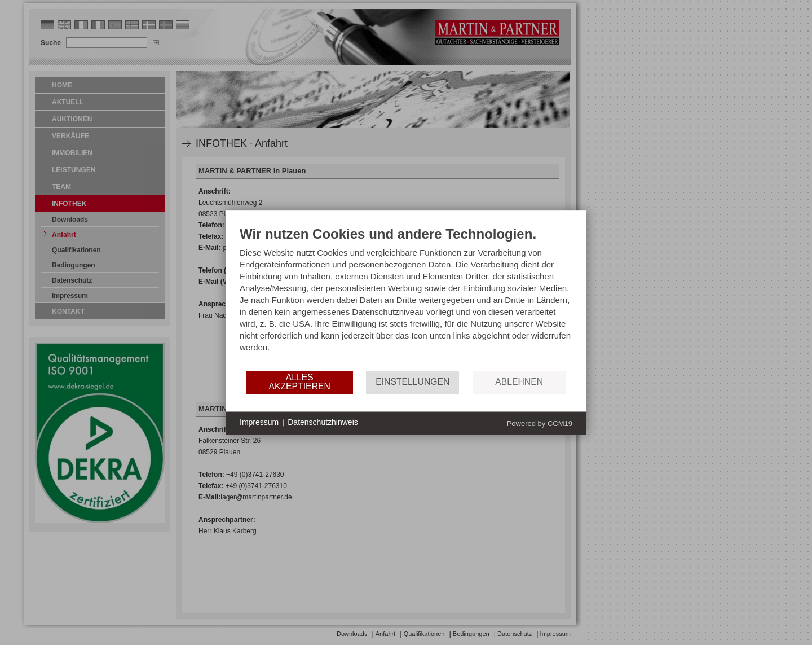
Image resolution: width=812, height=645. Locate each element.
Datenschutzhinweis (323, 423)
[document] (406, 298)
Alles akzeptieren (299, 382)
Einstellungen (412, 382)
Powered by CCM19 (540, 424)
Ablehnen (519, 382)
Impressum (259, 423)
